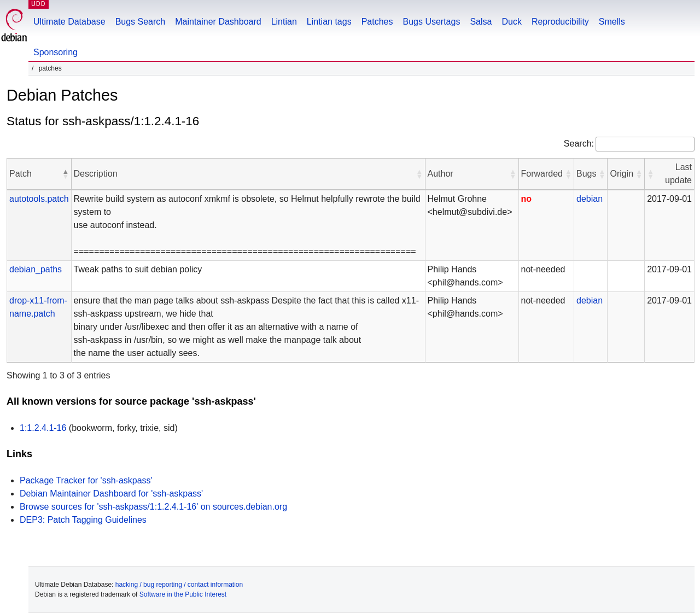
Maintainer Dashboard (218, 22)
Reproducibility (560, 22)
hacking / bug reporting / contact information (179, 585)
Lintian (284, 22)
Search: (579, 144)
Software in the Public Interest (183, 594)
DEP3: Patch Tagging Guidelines (83, 520)
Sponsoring (56, 52)
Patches (377, 22)
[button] (66, 174)
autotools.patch (39, 199)
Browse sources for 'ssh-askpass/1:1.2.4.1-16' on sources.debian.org (153, 507)
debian (590, 199)
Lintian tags (329, 22)
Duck (511, 22)
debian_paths (36, 269)
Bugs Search (141, 22)
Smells (612, 22)
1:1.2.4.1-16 (43, 428)
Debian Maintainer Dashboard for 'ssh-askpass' (111, 494)
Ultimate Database (69, 22)
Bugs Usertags (431, 22)
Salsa (481, 22)
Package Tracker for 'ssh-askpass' (86, 480)
